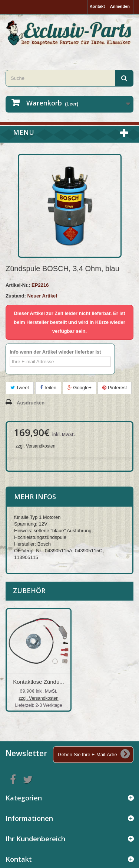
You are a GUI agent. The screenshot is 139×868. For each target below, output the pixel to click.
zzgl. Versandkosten (35, 446)
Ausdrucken (31, 403)
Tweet (20, 388)
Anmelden (120, 6)
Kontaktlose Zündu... (39, 682)
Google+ (80, 388)
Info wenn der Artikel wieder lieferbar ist (55, 352)
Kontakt (97, 6)
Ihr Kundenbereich (35, 839)
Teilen (48, 388)
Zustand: (16, 296)
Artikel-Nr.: (18, 285)
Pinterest (115, 388)
